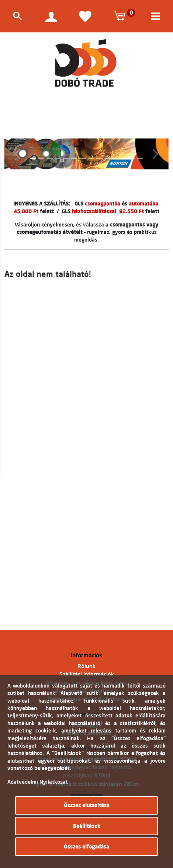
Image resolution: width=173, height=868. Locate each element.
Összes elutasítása (87, 805)
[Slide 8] (91, 158)
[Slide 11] (115, 158)
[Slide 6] (74, 158)
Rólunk (86, 666)
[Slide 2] (41, 158)
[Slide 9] (99, 158)
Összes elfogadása (86, 847)
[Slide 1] (33, 158)
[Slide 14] (140, 158)
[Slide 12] (124, 158)
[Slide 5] (66, 158)
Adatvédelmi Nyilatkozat (38, 782)
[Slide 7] (82, 158)
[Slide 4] (58, 158)
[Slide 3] (49, 158)
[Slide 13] (132, 158)
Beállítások (87, 826)
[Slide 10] (107, 158)
